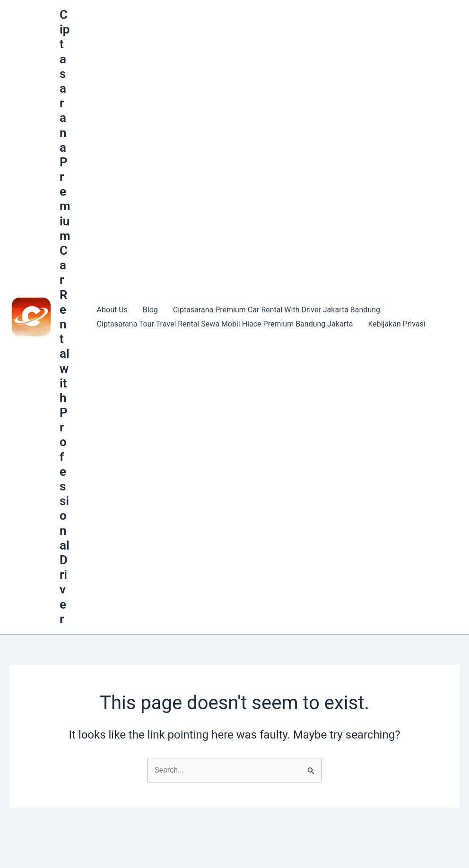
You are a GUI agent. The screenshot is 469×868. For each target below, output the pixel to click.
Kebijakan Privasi (396, 324)
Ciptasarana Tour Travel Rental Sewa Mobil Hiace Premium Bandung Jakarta (225, 324)
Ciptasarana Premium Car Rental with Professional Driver (65, 317)
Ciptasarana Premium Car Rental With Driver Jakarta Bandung (277, 310)
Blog (150, 310)
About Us (112, 310)
